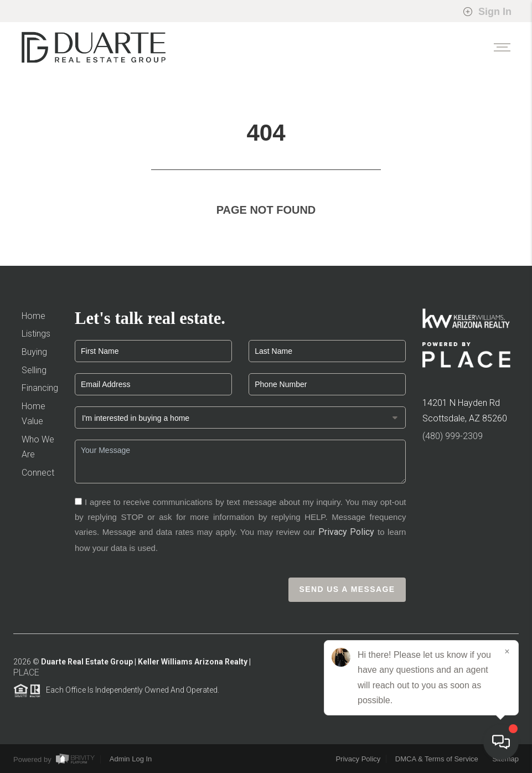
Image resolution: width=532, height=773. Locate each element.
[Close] (507, 652)
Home (33, 316)
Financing (40, 388)
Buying (34, 352)
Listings (36, 334)
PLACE (26, 676)
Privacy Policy (346, 532)
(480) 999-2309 (453, 436)
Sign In (487, 12)
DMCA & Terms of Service (437, 759)
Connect (38, 473)
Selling (34, 370)
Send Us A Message (347, 589)
